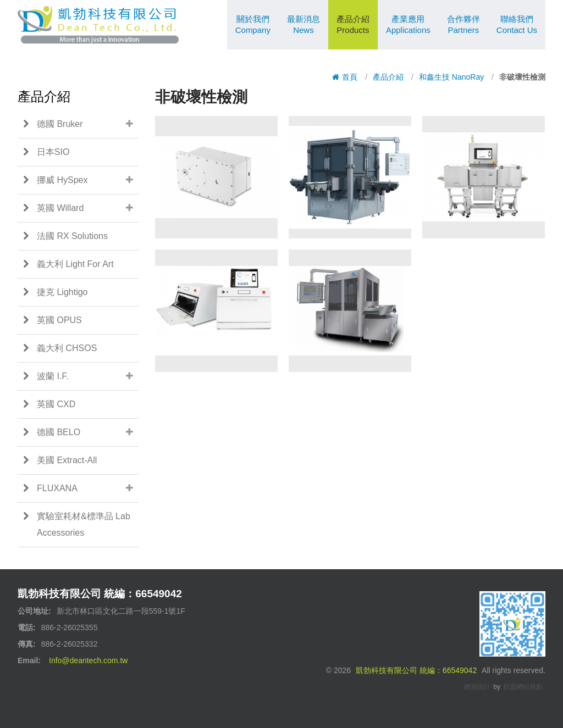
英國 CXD (49, 404)
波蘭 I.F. (81, 376)
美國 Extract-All (60, 460)
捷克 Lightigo (56, 292)
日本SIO (46, 152)
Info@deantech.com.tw (88, 660)
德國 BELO (81, 432)
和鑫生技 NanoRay (451, 77)
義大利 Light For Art (68, 264)
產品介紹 (388, 77)
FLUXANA (81, 488)
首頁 (345, 77)
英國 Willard (81, 208)
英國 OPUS (53, 320)
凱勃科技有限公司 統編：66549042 (416, 670)
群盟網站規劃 (523, 687)
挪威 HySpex (81, 180)
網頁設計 (477, 687)
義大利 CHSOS (60, 348)
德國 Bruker (81, 124)
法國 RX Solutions (65, 236)
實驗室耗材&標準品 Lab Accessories (77, 523)
